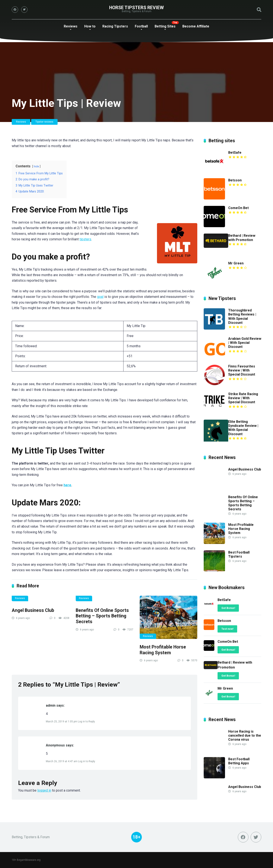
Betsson (235, 180)
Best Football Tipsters (239, 554)
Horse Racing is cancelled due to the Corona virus (245, 735)
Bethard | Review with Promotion (242, 238)
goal (100, 297)
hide (36, 166)
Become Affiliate (196, 26)
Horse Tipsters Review (136, 8)
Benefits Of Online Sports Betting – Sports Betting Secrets (102, 616)
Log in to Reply (86, 722)
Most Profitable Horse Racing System (163, 650)
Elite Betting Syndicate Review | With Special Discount (243, 428)
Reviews (71, 26)
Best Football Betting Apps (239, 761)
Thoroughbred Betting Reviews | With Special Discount (242, 316)
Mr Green (236, 263)
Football (141, 26)
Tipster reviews (44, 122)
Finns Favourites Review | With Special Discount (242, 370)
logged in (44, 790)
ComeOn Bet (238, 208)
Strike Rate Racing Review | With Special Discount (243, 398)
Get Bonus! (228, 608)
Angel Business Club (33, 610)
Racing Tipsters (115, 26)
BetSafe (235, 153)
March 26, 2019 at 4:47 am (62, 761)
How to (90, 26)
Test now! (227, 629)
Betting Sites (165, 26)
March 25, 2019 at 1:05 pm (62, 722)
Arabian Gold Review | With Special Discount (245, 343)
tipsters (85, 239)
